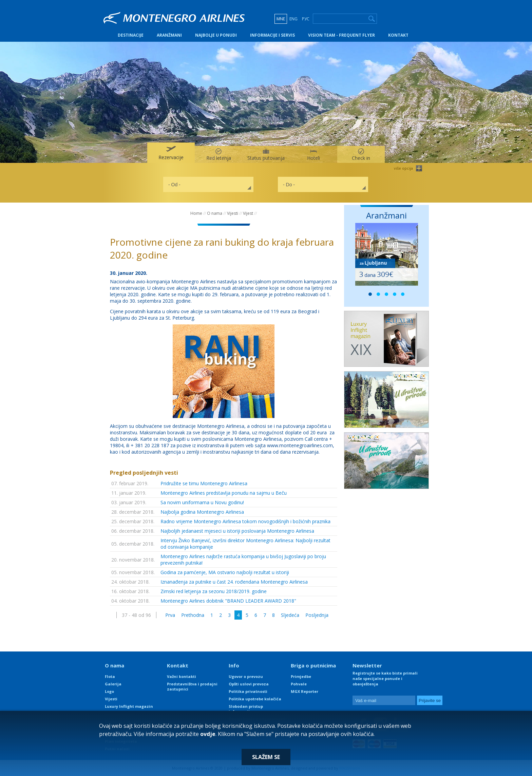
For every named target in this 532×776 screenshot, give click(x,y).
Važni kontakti (182, 676)
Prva (170, 615)
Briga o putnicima (313, 665)
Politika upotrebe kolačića (255, 699)
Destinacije (131, 35)
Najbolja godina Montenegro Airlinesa (202, 512)
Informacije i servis (272, 35)
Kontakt (398, 35)
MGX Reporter (305, 691)
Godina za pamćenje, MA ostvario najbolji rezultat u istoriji (225, 572)
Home (196, 213)
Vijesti (233, 213)
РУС (306, 19)
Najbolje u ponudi (216, 35)
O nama (215, 213)
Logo (109, 691)
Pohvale (299, 684)
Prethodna (193, 615)
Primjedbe (301, 676)
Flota (110, 676)
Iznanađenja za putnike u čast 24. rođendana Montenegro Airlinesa (234, 582)
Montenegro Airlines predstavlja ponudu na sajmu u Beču (224, 493)
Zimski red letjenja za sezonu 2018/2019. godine (214, 591)
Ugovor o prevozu (246, 676)
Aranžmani (169, 35)
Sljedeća (290, 615)
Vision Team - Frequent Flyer (341, 35)
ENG (293, 19)
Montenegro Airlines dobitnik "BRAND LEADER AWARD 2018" (228, 601)
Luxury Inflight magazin (129, 706)
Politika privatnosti (248, 691)
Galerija (113, 684)
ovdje (208, 734)
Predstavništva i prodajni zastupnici (192, 686)
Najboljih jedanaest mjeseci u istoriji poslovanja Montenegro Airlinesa (237, 531)
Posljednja (317, 615)
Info (234, 665)
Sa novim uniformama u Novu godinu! (202, 502)
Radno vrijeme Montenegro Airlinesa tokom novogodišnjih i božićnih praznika (245, 521)
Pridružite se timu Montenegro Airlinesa (204, 483)
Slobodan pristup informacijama (246, 709)
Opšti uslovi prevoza (249, 684)
